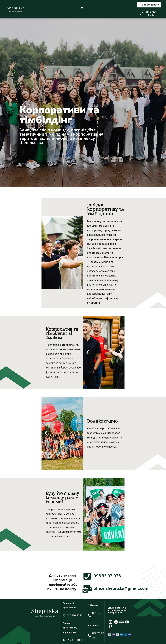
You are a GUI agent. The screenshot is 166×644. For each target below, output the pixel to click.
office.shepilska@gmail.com (121, 588)
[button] (82, 8)
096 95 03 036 (107, 576)
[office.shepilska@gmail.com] (87, 589)
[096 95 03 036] (87, 576)
